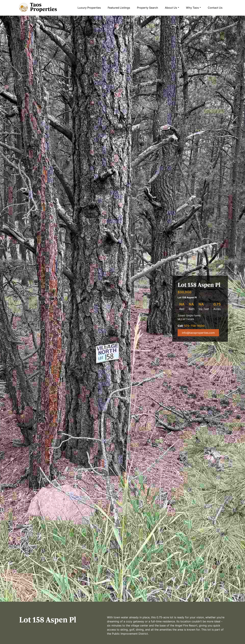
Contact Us (215, 8)
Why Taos (192, 8)
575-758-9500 (194, 326)
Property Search (148, 8)
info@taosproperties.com (198, 333)
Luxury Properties (89, 8)
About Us (171, 8)
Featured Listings (119, 8)
